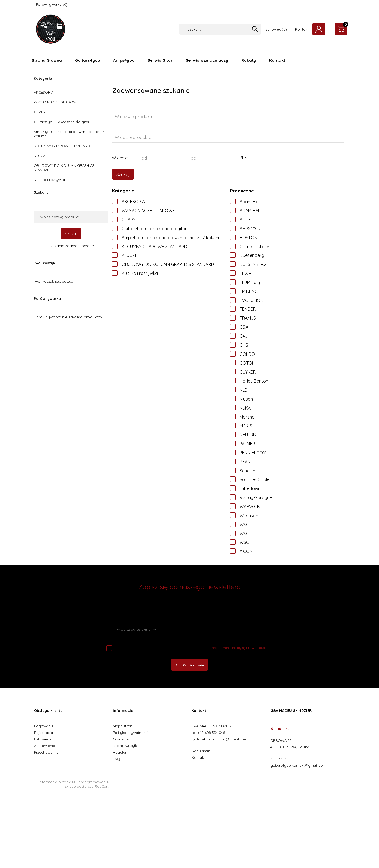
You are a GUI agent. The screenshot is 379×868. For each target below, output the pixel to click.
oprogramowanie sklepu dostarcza (87, 784)
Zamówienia (45, 746)
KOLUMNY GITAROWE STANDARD (62, 146)
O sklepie (121, 739)
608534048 (280, 759)
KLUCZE (40, 156)
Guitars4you (88, 60)
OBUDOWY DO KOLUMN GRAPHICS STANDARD (64, 168)
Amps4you (124, 60)
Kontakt (302, 29)
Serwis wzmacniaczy (207, 60)
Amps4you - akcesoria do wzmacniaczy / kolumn (69, 134)
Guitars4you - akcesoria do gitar (62, 122)
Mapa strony (124, 726)
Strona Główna (47, 60)
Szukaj (71, 234)
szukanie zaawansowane (71, 246)
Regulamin (220, 648)
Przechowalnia (46, 752)
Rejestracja (43, 733)
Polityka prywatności (130, 733)
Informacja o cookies (57, 782)
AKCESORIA (44, 92)
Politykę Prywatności (249, 648)
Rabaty (249, 60)
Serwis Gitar (160, 60)
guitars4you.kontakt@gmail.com (219, 739)
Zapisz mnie (189, 665)
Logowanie (44, 726)
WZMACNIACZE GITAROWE (56, 102)
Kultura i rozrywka (49, 180)
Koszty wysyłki (125, 746)
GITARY (40, 112)
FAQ (116, 759)
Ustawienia (43, 739)
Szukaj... (41, 192)
